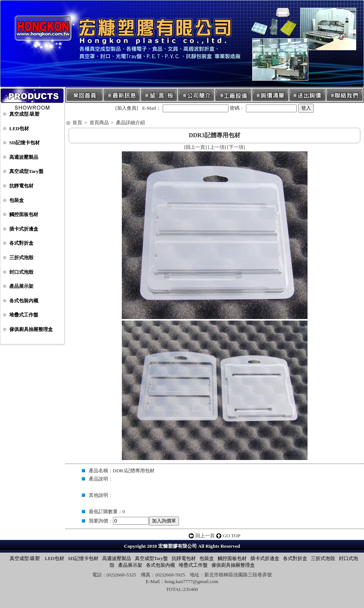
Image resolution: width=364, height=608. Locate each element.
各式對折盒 (21, 243)
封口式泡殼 (21, 272)
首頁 (77, 123)
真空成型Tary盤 (26, 171)
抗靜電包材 (21, 186)
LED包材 (19, 128)
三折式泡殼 (21, 258)
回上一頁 (195, 147)
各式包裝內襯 (24, 301)
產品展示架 (21, 286)
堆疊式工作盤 (24, 315)
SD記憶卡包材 (25, 143)
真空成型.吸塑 (24, 114)
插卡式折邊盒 (24, 229)
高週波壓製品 (24, 157)
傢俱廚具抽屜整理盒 (31, 329)
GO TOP (232, 536)
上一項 (217, 147)
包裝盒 (17, 200)
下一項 (236, 147)
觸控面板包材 (24, 214)
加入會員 (127, 108)
